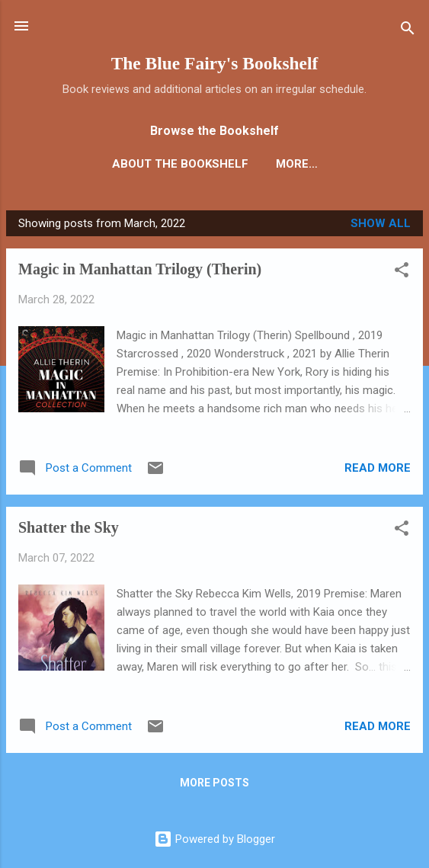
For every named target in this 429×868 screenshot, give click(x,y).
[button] (402, 272)
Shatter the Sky (69, 527)
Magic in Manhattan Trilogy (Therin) (140, 269)
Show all (381, 223)
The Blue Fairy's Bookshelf (215, 63)
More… (297, 164)
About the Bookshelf (180, 164)
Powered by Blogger (214, 839)
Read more (378, 468)
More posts (214, 783)
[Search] (408, 31)
